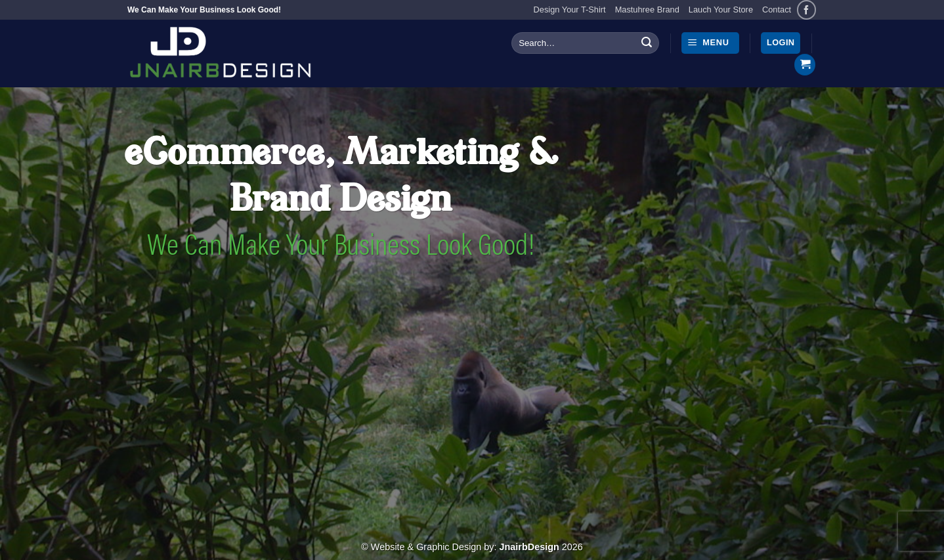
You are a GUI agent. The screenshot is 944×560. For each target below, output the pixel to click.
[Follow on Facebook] (806, 10)
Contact (777, 10)
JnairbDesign (529, 547)
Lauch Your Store (721, 10)
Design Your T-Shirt (570, 10)
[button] (710, 43)
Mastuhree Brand (647, 10)
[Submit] (647, 43)
